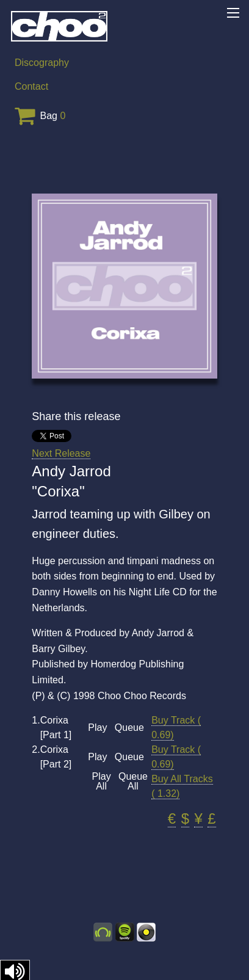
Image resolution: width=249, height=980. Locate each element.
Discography (42, 63)
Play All (102, 782)
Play (97, 728)
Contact (31, 86)
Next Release (61, 453)
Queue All (133, 782)
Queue (129, 728)
